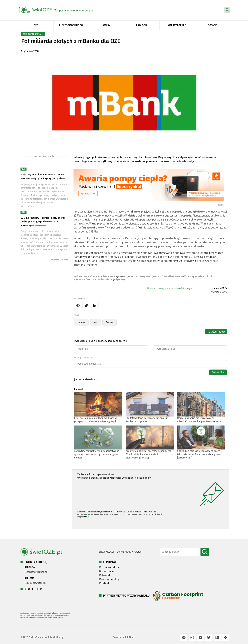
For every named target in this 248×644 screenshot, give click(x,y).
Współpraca (106, 571)
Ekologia (142, 25)
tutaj (88, 517)
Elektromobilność (71, 25)
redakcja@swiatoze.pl (36, 572)
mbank (81, 322)
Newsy (106, 25)
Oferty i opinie (177, 25)
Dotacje (212, 25)
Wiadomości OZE (33, 34)
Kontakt (104, 583)
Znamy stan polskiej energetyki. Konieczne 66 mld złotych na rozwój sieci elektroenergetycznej (148, 454)
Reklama (131, 637)
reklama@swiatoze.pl (35, 583)
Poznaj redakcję (109, 567)
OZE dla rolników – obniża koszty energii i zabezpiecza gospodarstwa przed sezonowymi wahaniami (43, 222)
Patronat (105, 575)
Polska (109, 322)
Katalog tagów (216, 332)
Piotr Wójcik (220, 289)
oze (95, 322)
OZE (36, 25)
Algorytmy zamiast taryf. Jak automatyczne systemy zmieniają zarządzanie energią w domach (97, 454)
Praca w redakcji (109, 579)
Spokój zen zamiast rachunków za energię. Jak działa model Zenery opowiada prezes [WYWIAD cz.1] (200, 454)
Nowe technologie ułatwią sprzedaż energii (169, 288)
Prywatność (119, 637)
